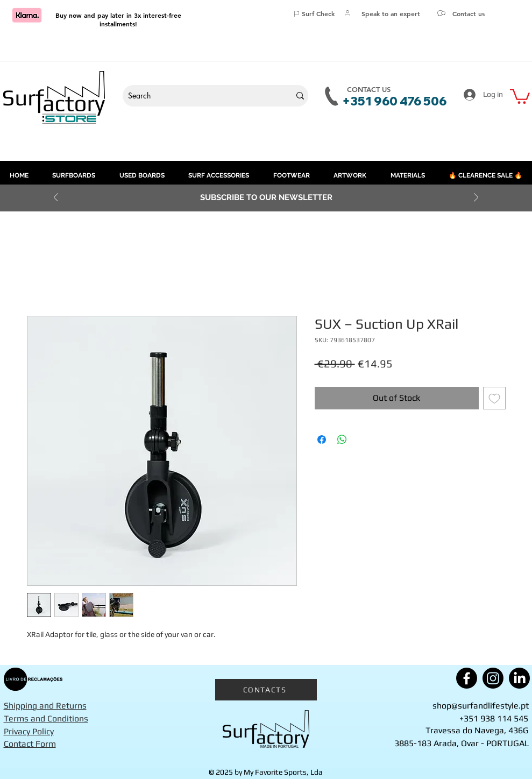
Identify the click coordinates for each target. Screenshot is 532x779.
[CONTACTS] (266, 690)
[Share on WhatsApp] (342, 440)
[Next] (476, 198)
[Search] (199, 96)
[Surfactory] (266, 729)
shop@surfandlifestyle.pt (481, 706)
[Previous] (56, 198)
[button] (520, 95)
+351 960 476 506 (394, 101)
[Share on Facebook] (322, 440)
